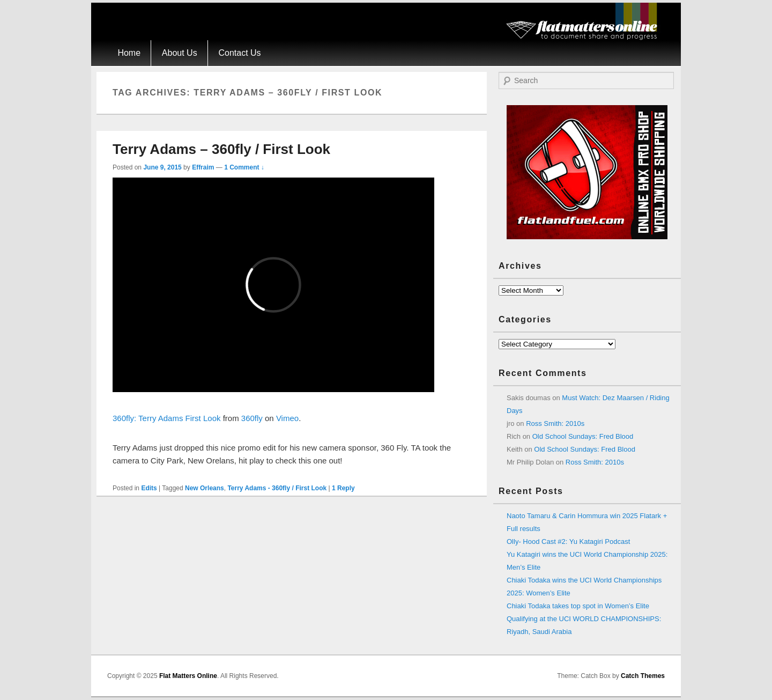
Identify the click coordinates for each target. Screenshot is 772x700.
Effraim (203, 167)
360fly (252, 418)
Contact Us (239, 53)
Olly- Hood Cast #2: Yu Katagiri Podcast (568, 541)
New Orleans (205, 488)
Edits (149, 488)
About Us (180, 53)
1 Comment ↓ (244, 167)
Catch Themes (643, 676)
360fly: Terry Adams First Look (166, 418)
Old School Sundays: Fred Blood (583, 436)
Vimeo (287, 418)
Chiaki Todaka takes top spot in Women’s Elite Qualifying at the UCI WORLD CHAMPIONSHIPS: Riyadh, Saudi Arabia (584, 619)
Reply (343, 488)
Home (129, 53)
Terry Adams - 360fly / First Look (277, 488)
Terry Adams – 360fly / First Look (221, 149)
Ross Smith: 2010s (555, 423)
